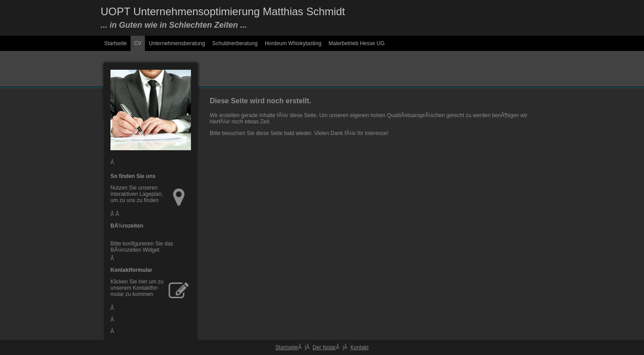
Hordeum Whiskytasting (293, 43)
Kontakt (359, 347)
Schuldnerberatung (235, 43)
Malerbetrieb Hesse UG (357, 43)
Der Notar (324, 347)
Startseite (116, 43)
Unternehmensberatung (177, 43)
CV (138, 43)
